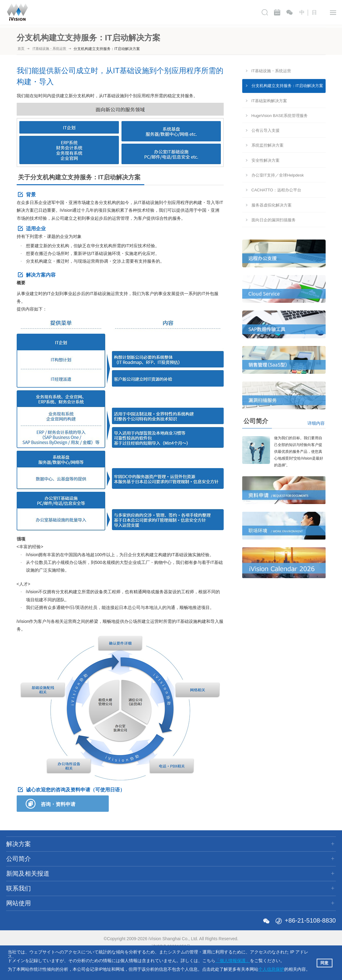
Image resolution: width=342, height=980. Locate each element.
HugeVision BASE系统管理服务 (280, 116)
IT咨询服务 (18, 859)
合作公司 (82, 897)
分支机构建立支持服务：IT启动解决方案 (287, 86)
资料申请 (214, 859)
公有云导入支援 (266, 130)
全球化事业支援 (89, 878)
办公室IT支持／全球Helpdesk (278, 175)
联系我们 (243, 12)
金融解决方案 (21, 887)
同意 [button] (324, 963)
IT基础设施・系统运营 (271, 71)
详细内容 (316, 423)
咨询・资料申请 (58, 804)
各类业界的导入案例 (28, 906)
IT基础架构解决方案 (269, 101)
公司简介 (150, 12)
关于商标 (82, 906)
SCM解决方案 (22, 878)
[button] (312, 970)
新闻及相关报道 (197, 12)
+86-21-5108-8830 (310, 928)
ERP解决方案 (21, 868)
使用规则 (280, 868)
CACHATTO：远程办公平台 (276, 190)
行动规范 (82, 887)
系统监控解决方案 (268, 145)
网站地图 (280, 859)
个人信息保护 (271, 969)
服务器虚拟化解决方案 (272, 205)
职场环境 (214, 868)
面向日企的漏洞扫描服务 (274, 220)
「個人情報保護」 (233, 961)
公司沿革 (82, 868)
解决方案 (113, 12)
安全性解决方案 (266, 160)
